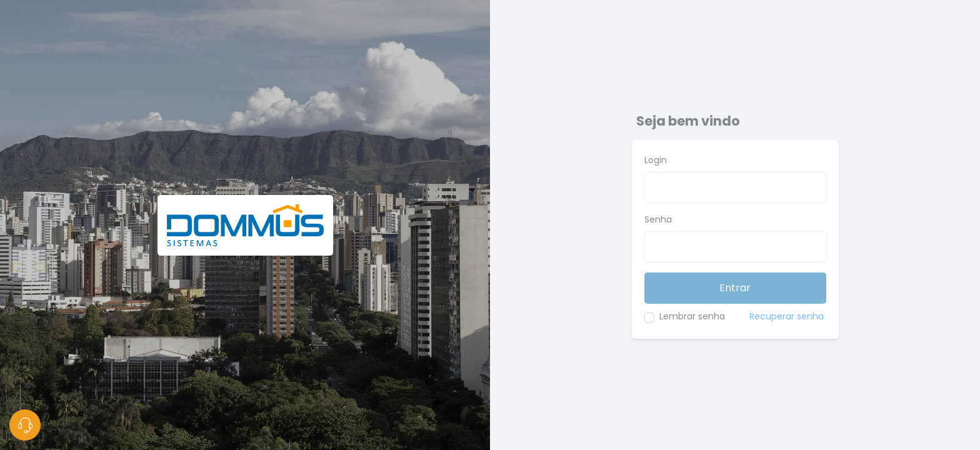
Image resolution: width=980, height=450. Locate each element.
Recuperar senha (787, 316)
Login (656, 160)
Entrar (735, 288)
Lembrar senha (692, 316)
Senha (658, 219)
